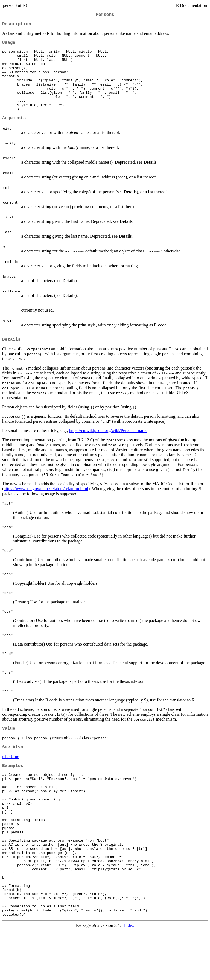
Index (129, 975)
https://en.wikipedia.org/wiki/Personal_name (108, 448)
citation (11, 777)
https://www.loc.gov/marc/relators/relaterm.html (46, 506)
